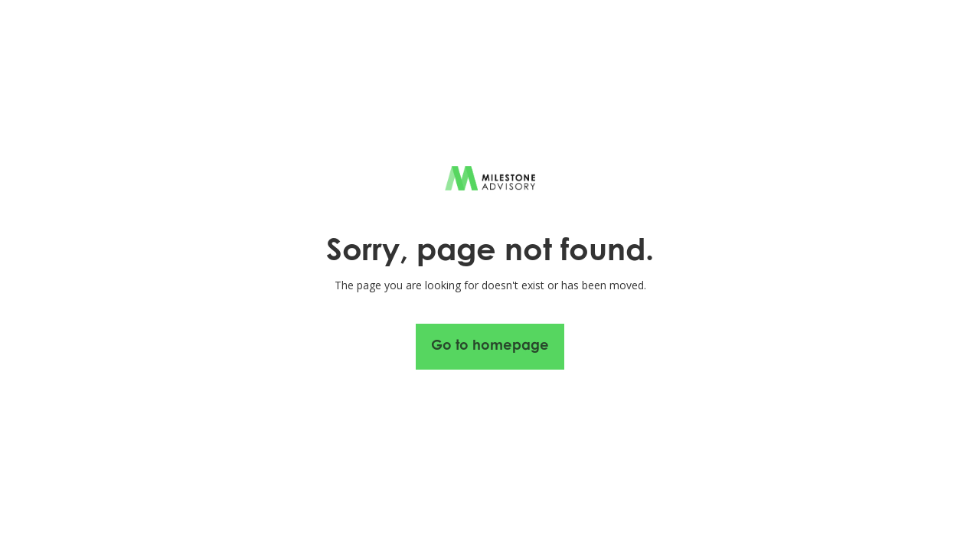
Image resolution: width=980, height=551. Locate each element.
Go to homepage (490, 347)
